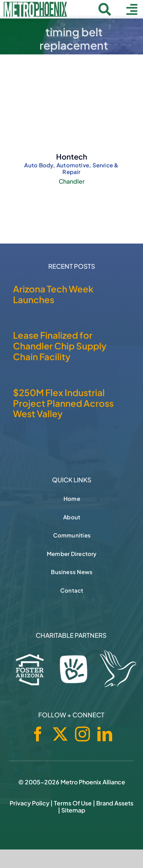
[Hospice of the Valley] (118, 669)
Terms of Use (73, 803)
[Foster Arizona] (30, 668)
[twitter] (60, 734)
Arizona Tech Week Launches (53, 294)
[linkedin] (105, 734)
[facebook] (38, 734)
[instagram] (82, 734)
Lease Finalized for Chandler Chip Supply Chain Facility (60, 346)
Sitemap (73, 810)
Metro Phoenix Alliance (93, 782)
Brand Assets (115, 803)
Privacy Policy (30, 803)
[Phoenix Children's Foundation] (74, 667)
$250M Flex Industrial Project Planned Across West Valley (63, 403)
